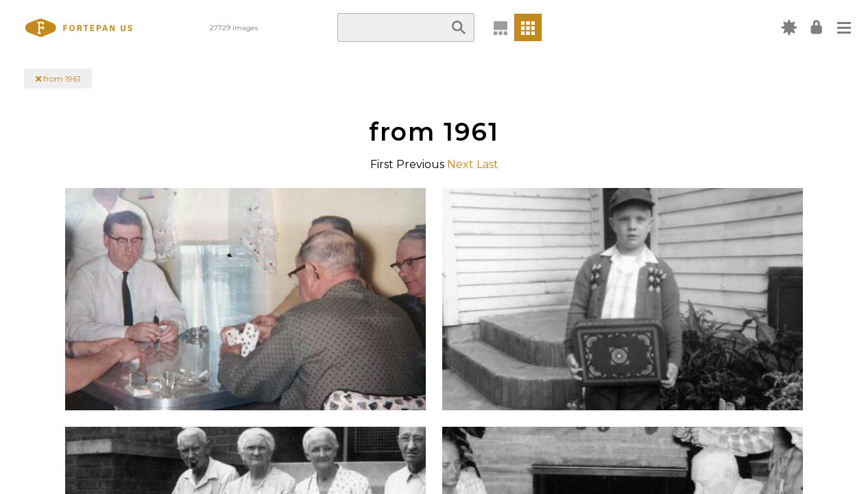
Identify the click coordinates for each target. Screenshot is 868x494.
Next (460, 164)
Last (487, 164)
